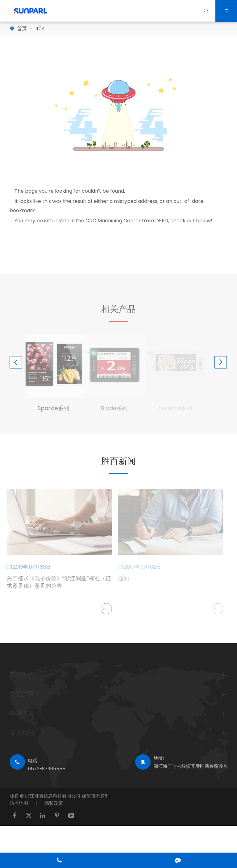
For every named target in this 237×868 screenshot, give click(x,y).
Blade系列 (113, 408)
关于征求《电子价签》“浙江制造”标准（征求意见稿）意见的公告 (57, 582)
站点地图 (19, 803)
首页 (22, 29)
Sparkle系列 (51, 408)
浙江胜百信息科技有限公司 (53, 796)
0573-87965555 (47, 769)
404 (40, 29)
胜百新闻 (118, 461)
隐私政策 (54, 803)
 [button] (16, 362)
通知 (122, 578)
